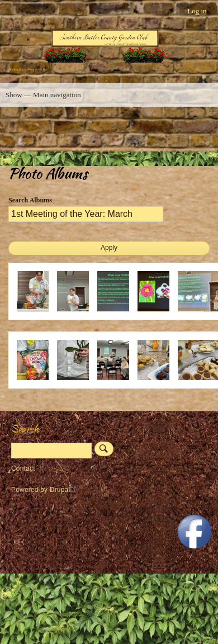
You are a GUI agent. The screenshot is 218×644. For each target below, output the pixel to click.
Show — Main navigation (43, 95)
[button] (37, 317)
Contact (23, 468)
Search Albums (30, 200)
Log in (197, 11)
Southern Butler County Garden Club (28, 70)
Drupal (65, 490)
